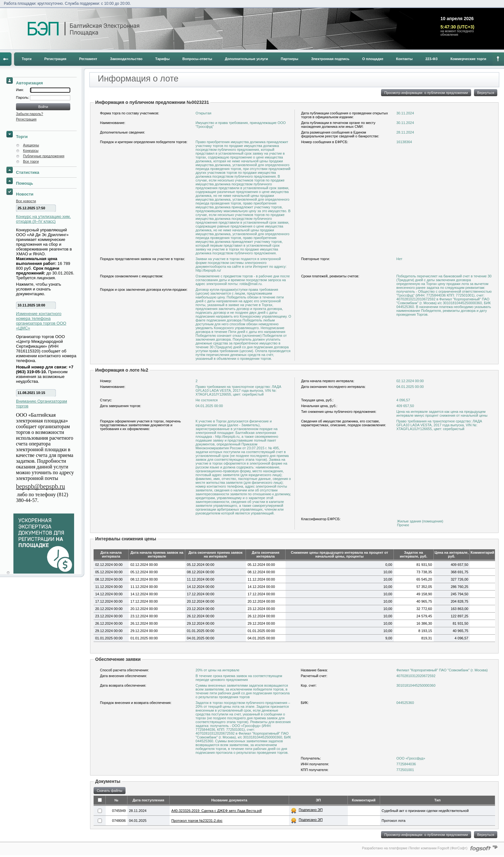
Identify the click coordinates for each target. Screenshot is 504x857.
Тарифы (162, 59)
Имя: (20, 90)
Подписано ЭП (311, 810)
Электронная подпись (330, 59)
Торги (27, 59)
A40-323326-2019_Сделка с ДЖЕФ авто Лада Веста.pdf (216, 811)
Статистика (28, 172)
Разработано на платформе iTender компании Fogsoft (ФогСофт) (415, 848)
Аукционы (31, 145)
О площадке (373, 59)
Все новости (26, 201)
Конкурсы (31, 151)
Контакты (404, 59)
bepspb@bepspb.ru (40, 486)
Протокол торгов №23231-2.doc (197, 821)
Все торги (31, 161)
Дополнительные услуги (246, 59)
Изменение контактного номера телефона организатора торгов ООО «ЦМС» (41, 321)
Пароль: (23, 97)
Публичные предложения (44, 156)
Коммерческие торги (468, 59)
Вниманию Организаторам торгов (42, 404)
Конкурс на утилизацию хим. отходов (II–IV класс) (43, 219)
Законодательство (126, 59)
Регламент (88, 59)
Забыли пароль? (30, 114)
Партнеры (290, 59)
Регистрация (55, 59)
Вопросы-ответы (197, 59)
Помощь (24, 183)
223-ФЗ (431, 59)
